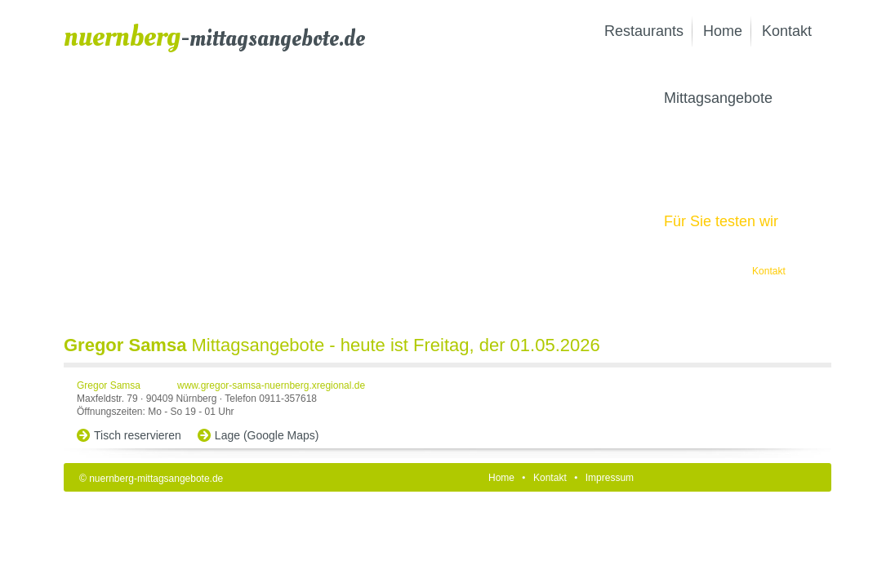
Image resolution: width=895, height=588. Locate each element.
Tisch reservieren (138, 435)
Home (723, 31)
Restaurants (644, 31)
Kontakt (787, 31)
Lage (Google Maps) (267, 435)
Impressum (610, 478)
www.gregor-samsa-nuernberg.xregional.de (271, 385)
